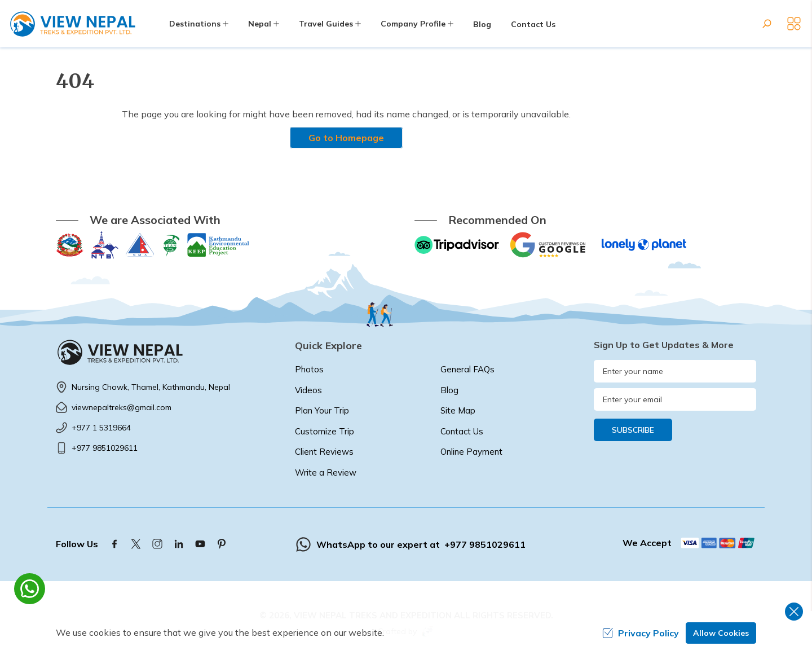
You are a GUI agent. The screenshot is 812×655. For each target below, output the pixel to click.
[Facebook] (114, 544)
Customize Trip (325, 431)
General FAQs (467, 369)
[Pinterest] (222, 544)
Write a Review (326, 472)
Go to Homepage (346, 138)
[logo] (167, 352)
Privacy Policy (641, 633)
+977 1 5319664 (101, 428)
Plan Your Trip (322, 410)
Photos (309, 369)
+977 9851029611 (105, 448)
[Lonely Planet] (644, 245)
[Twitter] (136, 544)
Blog (482, 24)
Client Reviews (324, 452)
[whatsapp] (30, 589)
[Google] (550, 245)
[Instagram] (157, 544)
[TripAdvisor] (457, 245)
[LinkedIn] (179, 544)
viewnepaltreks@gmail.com (122, 407)
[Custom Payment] (718, 543)
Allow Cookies (721, 633)
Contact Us (533, 24)
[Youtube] (200, 544)
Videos (308, 390)
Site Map (458, 410)
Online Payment (471, 452)
